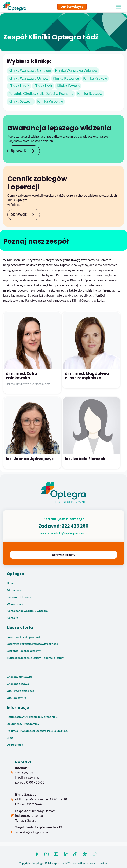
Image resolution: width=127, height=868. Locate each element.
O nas (10, 583)
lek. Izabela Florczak (85, 459)
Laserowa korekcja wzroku (25, 637)
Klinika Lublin (19, 86)
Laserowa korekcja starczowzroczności (33, 644)
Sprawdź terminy (64, 555)
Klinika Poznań (68, 86)
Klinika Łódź (43, 86)
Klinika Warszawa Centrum (30, 70)
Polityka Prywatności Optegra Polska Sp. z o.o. (37, 731)
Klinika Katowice (66, 78)
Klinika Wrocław (50, 101)
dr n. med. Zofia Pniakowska (21, 376)
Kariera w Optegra (19, 597)
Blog (10, 738)
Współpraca (15, 604)
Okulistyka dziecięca (20, 691)
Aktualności (15, 590)
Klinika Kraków (95, 78)
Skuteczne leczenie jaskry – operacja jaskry (35, 658)
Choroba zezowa (18, 684)
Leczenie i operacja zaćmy (24, 651)
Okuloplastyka (16, 698)
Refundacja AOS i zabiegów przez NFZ (32, 717)
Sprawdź (24, 151)
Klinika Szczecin (21, 101)
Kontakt (12, 618)
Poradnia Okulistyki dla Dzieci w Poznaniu (41, 94)
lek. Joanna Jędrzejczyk (30, 459)
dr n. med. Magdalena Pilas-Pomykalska (87, 376)
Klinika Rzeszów (90, 94)
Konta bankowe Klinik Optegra (27, 611)
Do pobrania (15, 745)
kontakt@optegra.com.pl (69, 533)
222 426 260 (75, 526)
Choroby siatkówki (19, 677)
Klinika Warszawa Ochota (29, 78)
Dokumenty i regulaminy (23, 724)
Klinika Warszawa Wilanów (76, 70)
